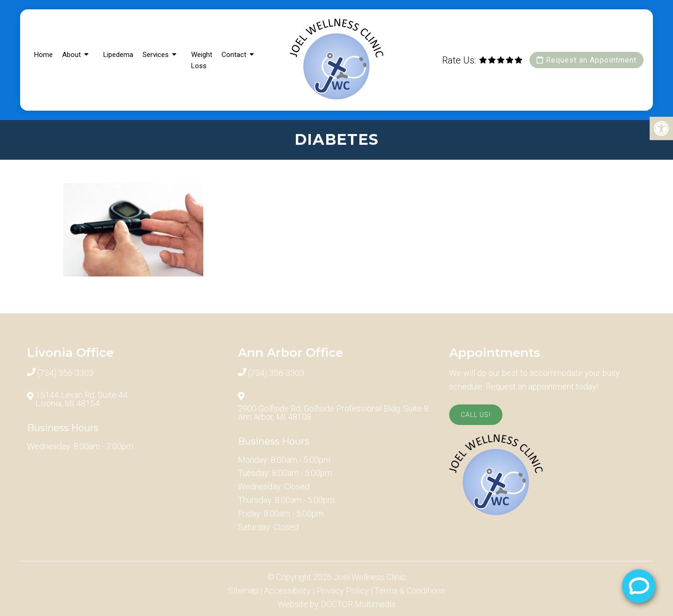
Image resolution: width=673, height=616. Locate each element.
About (72, 55)
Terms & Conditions (410, 591)
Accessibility (287, 591)
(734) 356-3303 (65, 373)
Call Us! (476, 415)
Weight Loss (202, 60)
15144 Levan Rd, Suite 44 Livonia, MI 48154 (82, 399)
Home (43, 55)
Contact (234, 55)
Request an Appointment (587, 60)
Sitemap (243, 591)
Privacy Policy (343, 591)
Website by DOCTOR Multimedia (336, 604)
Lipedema (118, 55)
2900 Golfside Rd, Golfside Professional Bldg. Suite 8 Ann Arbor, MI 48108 (333, 413)
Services (156, 55)
